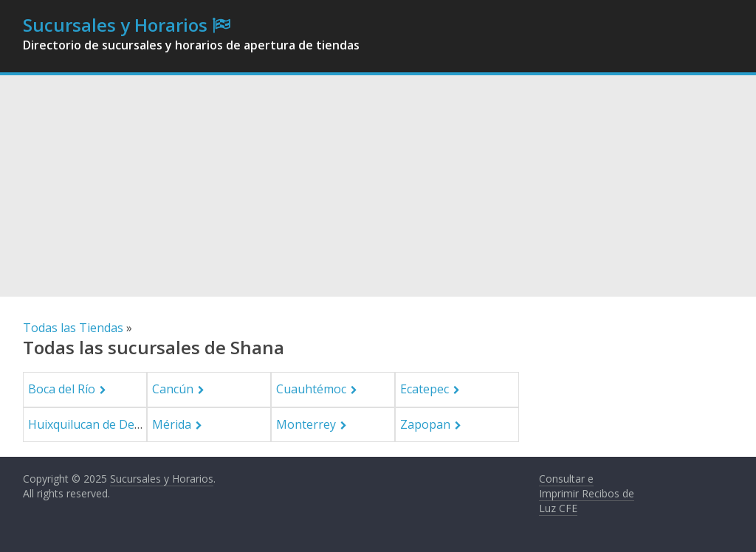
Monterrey (306, 424)
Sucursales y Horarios (115, 25)
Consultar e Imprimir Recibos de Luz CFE (587, 493)
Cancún (173, 389)
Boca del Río (62, 389)
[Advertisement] (378, 186)
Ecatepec (425, 389)
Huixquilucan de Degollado (102, 424)
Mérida (172, 424)
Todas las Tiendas (73, 328)
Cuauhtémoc (311, 389)
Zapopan (425, 424)
